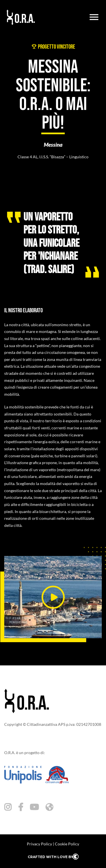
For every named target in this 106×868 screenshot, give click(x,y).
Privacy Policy (39, 844)
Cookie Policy (67, 844)
